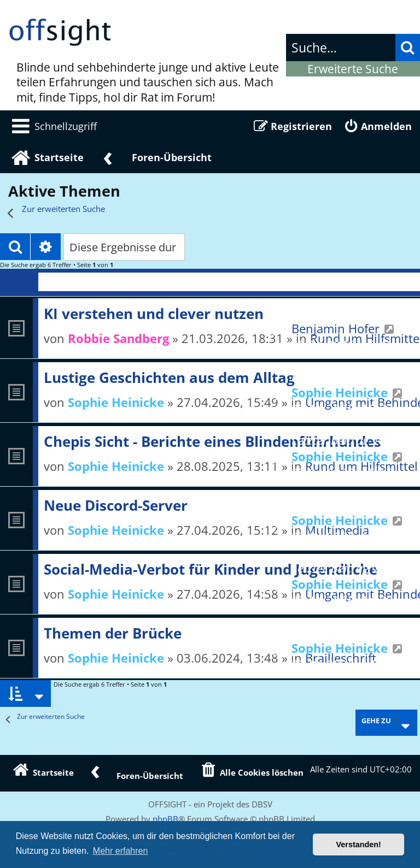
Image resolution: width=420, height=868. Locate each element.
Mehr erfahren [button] (121, 851)
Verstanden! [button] (359, 845)
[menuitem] (52, 126)
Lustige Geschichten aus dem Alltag (169, 377)
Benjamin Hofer (336, 328)
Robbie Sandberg (118, 338)
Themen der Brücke (113, 633)
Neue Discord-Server (116, 505)
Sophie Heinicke (116, 402)
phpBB (165, 819)
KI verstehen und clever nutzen (154, 314)
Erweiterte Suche (353, 69)
